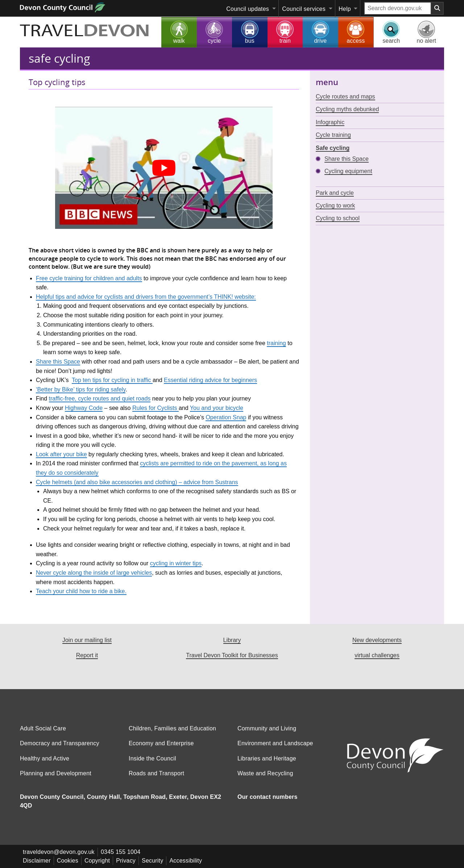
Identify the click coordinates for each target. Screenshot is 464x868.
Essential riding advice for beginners (210, 380)
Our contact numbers (268, 803)
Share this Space (58, 362)
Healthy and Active (45, 764)
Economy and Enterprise (161, 749)
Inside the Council (152, 764)
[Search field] (398, 8)
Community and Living (267, 734)
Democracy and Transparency (60, 749)
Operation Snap (226, 417)
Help (345, 9)
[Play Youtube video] (164, 168)
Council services (304, 9)
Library (232, 640)
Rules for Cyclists (156, 408)
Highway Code (84, 408)
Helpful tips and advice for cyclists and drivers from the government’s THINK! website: (146, 297)
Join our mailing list (87, 640)
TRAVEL (85, 32)
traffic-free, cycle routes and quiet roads (100, 399)
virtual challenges (377, 655)
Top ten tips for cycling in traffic (112, 380)
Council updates (248, 9)
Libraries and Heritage (267, 764)
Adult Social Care (43, 734)
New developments (377, 640)
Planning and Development (56, 779)
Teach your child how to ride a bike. (81, 591)
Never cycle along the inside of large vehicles (94, 573)
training (276, 343)
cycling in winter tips (176, 563)
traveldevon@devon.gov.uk (59, 858)
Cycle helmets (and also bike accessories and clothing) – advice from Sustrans (137, 482)
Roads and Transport (156, 779)
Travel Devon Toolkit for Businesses (232, 655)
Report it (87, 655)
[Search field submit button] (438, 8)
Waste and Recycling (265, 779)
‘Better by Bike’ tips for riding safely (81, 389)
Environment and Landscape (275, 749)
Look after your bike (61, 454)
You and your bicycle (217, 408)
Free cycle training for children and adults (89, 278)
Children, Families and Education (172, 734)
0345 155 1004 (121, 858)
